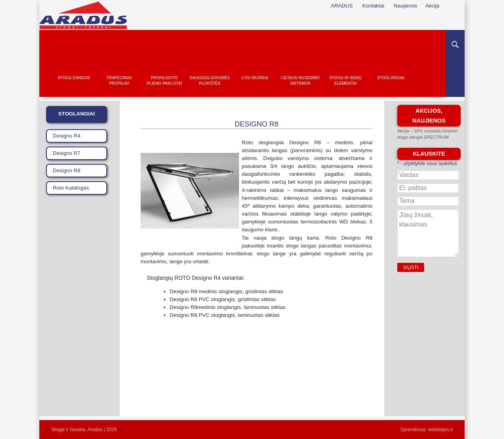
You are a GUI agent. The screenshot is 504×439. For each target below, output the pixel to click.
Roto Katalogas (71, 188)
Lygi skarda (255, 78)
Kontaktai (373, 6)
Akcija (432, 6)
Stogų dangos (74, 78)
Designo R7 (67, 153)
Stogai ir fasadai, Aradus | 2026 (84, 430)
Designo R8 (67, 170)
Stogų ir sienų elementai (346, 81)
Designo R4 (67, 136)
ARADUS (342, 6)
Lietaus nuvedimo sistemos (300, 81)
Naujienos (406, 6)
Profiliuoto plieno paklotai (165, 81)
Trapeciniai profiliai (119, 81)
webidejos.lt (440, 430)
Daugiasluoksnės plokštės (210, 81)
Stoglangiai (391, 78)
